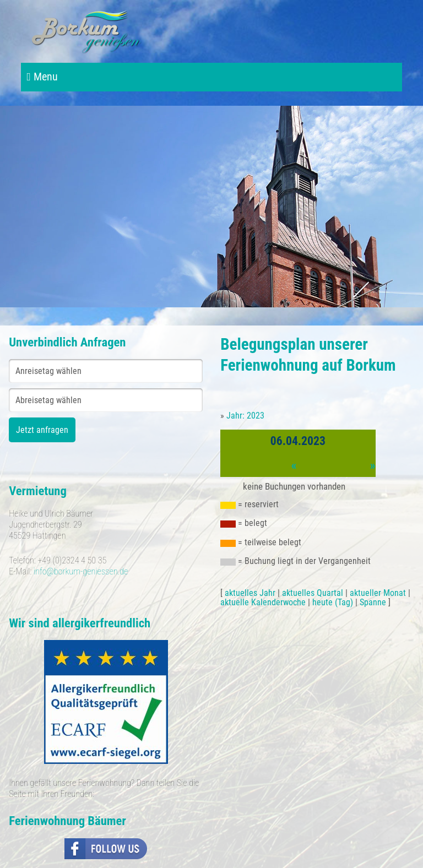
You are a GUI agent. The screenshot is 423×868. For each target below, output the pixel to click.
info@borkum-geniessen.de (81, 571)
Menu (42, 77)
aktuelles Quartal (313, 593)
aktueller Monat (378, 593)
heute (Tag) (333, 602)
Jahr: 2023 (245, 416)
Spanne (373, 602)
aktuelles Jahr (250, 593)
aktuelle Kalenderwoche (263, 602)
